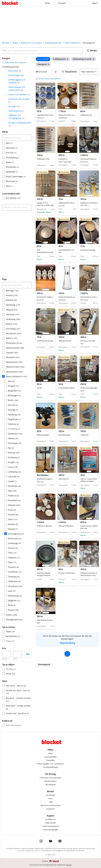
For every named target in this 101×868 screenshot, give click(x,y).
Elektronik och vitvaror (32, 43)
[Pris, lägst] (7, 654)
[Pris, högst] (17, 654)
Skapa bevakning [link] (67, 643)
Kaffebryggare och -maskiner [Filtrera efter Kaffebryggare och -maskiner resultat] (17, 81)
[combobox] (42, 51)
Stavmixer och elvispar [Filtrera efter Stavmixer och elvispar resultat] (19, 100)
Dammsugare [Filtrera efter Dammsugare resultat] (16, 75)
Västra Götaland (72, 43)
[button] (92, 51)
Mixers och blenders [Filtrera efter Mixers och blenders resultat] (19, 94)
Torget (15, 43)
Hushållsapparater (53, 43)
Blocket (6, 43)
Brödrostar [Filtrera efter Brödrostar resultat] (15, 71)
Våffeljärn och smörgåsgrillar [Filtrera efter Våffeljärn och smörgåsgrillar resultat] (16, 117)
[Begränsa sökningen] (17, 138)
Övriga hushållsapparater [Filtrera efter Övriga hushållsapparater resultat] (20, 124)
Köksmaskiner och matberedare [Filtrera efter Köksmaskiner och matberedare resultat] (17, 89)
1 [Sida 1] (67, 654)
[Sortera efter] (89, 72)
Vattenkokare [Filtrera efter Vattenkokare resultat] (16, 111)
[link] (14, 63)
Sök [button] (28, 654)
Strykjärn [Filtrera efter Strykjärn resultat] (14, 106)
